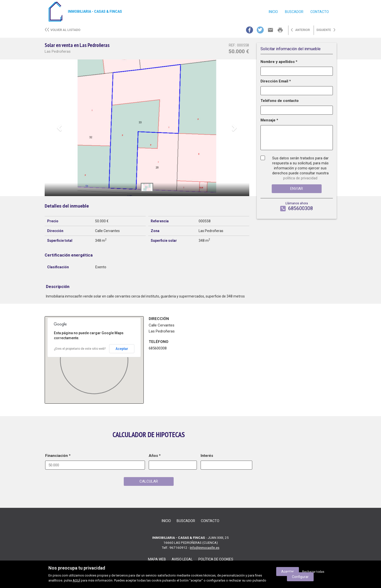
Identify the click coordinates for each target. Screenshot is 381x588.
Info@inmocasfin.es (205, 548)
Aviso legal (182, 559)
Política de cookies (216, 559)
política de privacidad (300, 178)
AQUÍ (76, 580)
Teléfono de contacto (280, 101)
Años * (155, 456)
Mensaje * (269, 120)
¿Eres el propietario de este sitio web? (80, 349)
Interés (207, 456)
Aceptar (122, 349)
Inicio (273, 12)
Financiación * (58, 456)
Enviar (297, 189)
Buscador (294, 12)
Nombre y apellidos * (279, 62)
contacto (320, 12)
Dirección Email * (276, 81)
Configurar (300, 577)
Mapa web (157, 559)
